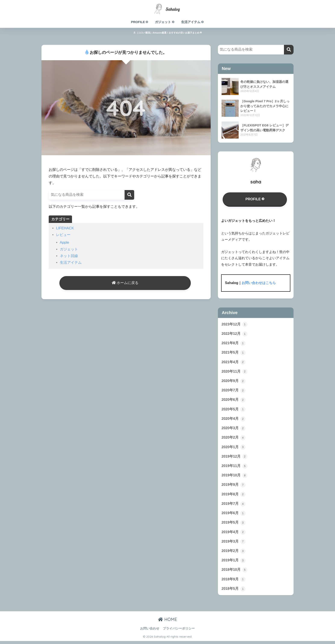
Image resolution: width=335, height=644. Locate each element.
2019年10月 (235, 477)
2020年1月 (234, 449)
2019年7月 (234, 506)
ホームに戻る (125, 283)
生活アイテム (193, 22)
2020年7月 (234, 391)
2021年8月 (234, 344)
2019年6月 (234, 515)
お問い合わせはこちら (259, 283)
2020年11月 (235, 372)
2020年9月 (234, 382)
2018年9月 (234, 582)
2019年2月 (234, 554)
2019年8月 (234, 496)
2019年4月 (234, 534)
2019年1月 (234, 563)
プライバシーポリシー (179, 632)
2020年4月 (234, 420)
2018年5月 (234, 592)
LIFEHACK (65, 228)
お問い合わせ (150, 632)
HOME (168, 623)
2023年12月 (235, 325)
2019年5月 (234, 525)
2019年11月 (235, 468)
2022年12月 (235, 334)
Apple (65, 242)
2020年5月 (234, 410)
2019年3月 (234, 544)
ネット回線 (69, 256)
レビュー (63, 235)
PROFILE (140, 22)
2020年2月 (234, 439)
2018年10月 (235, 573)
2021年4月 (234, 363)
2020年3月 (234, 430)
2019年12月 (235, 458)
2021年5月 (234, 353)
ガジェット (165, 22)
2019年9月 (234, 487)
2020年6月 (234, 401)
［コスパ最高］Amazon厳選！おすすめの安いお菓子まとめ (167, 33)
